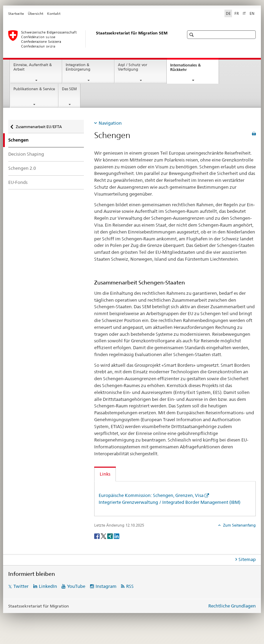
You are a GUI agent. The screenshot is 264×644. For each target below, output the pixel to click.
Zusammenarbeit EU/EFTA (39, 124)
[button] (192, 35)
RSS (130, 586)
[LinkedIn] (117, 536)
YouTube (76, 586)
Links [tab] (105, 474)
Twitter (21, 586)
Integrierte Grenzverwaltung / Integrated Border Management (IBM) (169, 502)
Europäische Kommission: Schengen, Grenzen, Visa (151, 495)
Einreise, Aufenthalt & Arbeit (33, 67)
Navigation (110, 123)
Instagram (106, 586)
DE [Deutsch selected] (228, 13)
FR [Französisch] (237, 13)
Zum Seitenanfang (239, 525)
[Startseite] (89, 39)
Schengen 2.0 (22, 168)
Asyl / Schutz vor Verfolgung (133, 67)
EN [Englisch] (252, 13)
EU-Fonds (18, 182)
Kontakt (54, 14)
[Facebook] (97, 536)
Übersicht (36, 14)
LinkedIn (48, 586)
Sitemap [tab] (247, 559)
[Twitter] (104, 536)
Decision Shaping (26, 154)
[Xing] (111, 536)
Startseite (16, 14)
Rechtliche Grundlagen (232, 606)
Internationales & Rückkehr (185, 69)
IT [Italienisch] (244, 13)
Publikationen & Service (34, 89)
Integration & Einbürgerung (78, 67)
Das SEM (69, 89)
